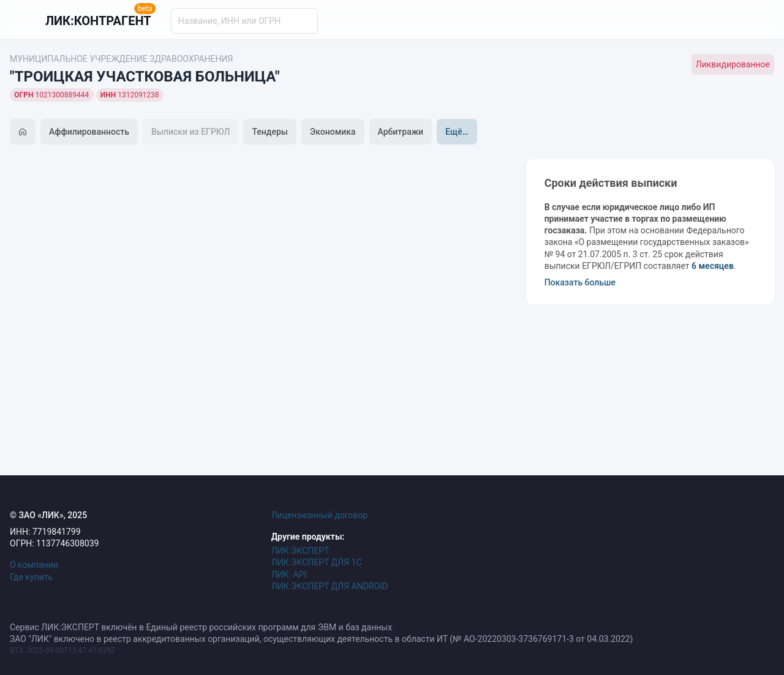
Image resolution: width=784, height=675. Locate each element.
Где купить (31, 577)
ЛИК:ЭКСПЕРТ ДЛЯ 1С (317, 562)
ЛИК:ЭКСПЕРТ (300, 551)
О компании (34, 565)
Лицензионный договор (320, 515)
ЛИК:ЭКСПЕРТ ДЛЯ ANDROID (330, 586)
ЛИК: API (289, 575)
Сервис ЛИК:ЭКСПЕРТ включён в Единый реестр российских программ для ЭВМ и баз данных (201, 627)
